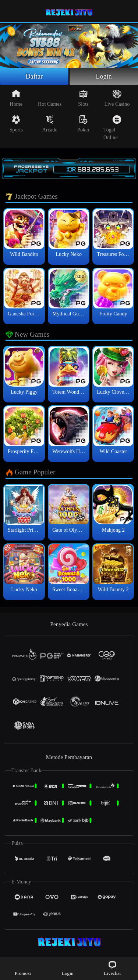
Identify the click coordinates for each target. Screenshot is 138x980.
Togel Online (112, 128)
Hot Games (50, 98)
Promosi (23, 968)
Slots (83, 98)
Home (16, 98)
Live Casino (117, 98)
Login (104, 76)
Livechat (112, 968)
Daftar (34, 76)
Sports (16, 124)
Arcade (50, 124)
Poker (83, 124)
